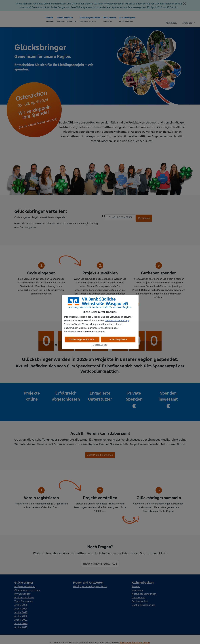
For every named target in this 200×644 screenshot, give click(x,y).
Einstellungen (100, 345)
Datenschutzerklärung (117, 320)
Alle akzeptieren (118, 339)
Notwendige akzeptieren (82, 339)
